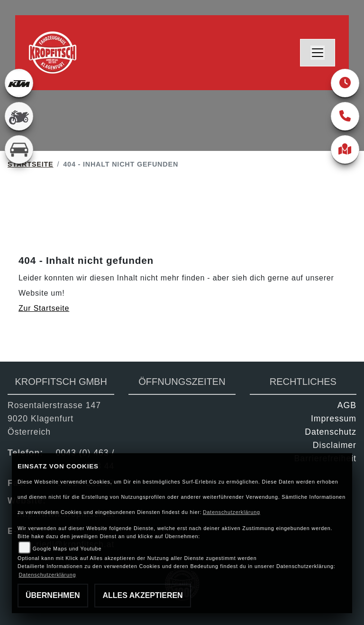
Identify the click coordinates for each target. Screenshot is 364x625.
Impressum (334, 419)
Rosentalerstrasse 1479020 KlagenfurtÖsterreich (54, 419)
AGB (347, 405)
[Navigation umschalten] (318, 53)
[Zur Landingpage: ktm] (19, 83)
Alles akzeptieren (142, 595)
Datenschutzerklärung (232, 512)
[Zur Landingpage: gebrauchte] (19, 116)
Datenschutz (331, 432)
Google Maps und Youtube (67, 549)
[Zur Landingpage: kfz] (19, 149)
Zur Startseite (44, 308)
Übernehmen (53, 595)
